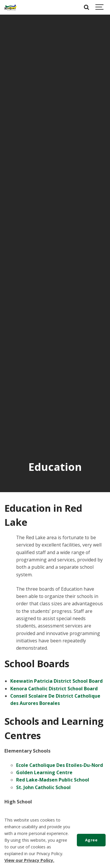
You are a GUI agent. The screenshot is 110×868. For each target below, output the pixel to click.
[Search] (87, 7)
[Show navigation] (100, 7)
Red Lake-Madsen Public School (53, 780)
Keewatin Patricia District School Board (56, 681)
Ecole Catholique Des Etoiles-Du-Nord (60, 765)
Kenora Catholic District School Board (54, 689)
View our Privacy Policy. (29, 860)
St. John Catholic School (43, 787)
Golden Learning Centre (44, 772)
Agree (91, 840)
